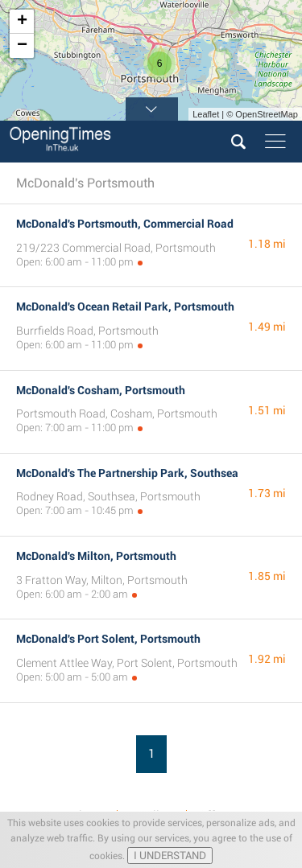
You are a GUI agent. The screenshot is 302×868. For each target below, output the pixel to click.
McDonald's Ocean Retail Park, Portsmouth (125, 306)
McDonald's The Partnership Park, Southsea (127, 473)
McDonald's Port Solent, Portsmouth (108, 639)
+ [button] (22, 22)
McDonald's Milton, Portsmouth (96, 556)
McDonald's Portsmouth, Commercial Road (125, 224)
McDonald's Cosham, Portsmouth (101, 390)
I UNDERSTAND (170, 856)
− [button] (22, 46)
